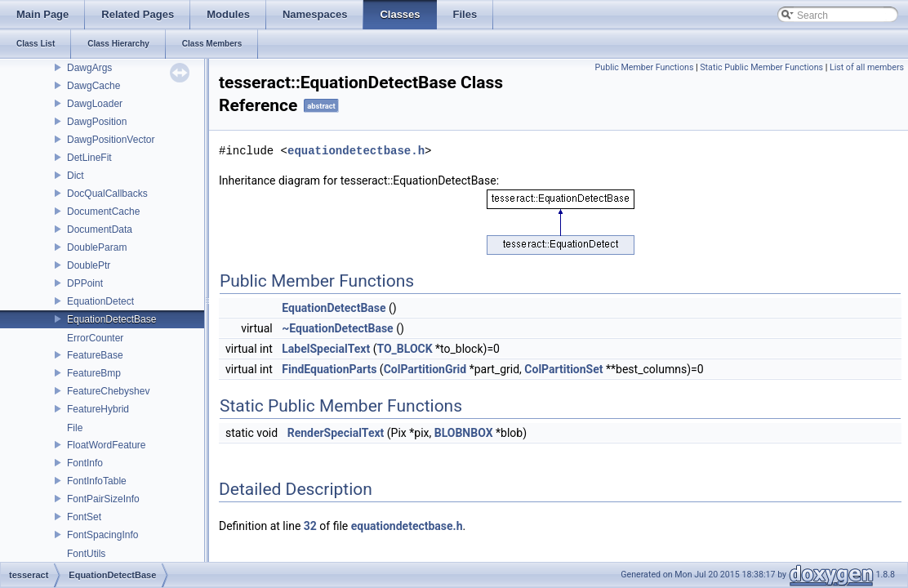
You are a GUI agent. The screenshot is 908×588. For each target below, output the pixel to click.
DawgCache (93, 86)
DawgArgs (89, 68)
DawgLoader (95, 104)
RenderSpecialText (336, 433)
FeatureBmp (94, 373)
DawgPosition (97, 122)
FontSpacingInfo (102, 535)
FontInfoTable (97, 481)
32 (310, 526)
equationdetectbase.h (356, 151)
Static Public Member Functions (761, 67)
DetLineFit (89, 158)
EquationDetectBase (111, 319)
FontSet (84, 517)
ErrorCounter (95, 338)
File (75, 428)
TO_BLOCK (404, 349)
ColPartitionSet (563, 369)
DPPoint (85, 283)
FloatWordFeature (107, 445)
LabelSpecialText (326, 349)
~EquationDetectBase (337, 328)
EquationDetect (100, 301)
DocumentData (100, 229)
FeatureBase (95, 355)
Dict (76, 176)
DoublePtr (89, 265)
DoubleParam (97, 247)
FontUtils (86, 554)
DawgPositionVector (111, 140)
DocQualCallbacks (107, 194)
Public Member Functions (645, 67)
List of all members (867, 67)
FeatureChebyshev (108, 391)
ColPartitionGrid (425, 369)
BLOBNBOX (464, 433)
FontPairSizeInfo (103, 499)
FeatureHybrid (98, 409)
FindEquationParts (329, 369)
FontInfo (85, 463)
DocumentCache (103, 212)
